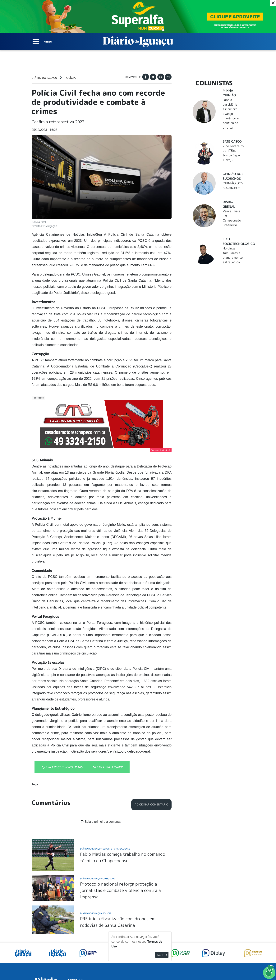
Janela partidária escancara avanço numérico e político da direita (231, 114)
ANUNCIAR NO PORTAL (220, 935)
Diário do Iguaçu (44, 78)
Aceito (162, 955)
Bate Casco (232, 141)
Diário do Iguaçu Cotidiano (98, 829)
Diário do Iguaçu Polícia (96, 864)
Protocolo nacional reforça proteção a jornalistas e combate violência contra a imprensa (120, 841)
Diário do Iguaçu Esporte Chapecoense (105, 799)
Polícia (70, 78)
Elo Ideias (239, 968)
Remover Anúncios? (161, 450)
